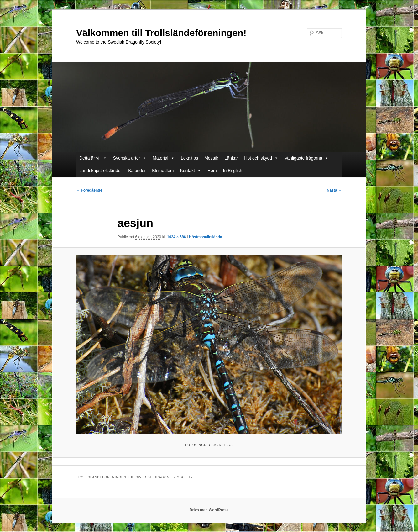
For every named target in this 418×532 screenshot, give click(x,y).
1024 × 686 (176, 237)
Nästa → (334, 190)
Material (164, 158)
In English (233, 171)
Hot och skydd (261, 158)
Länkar (231, 158)
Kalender (137, 171)
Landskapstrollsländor (101, 171)
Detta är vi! (93, 158)
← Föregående (89, 190)
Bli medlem (163, 171)
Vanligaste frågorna (306, 158)
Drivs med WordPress (209, 510)
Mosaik (211, 158)
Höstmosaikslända (206, 237)
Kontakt (191, 171)
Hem (212, 171)
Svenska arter (130, 158)
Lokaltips (189, 158)
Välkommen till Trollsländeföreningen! (161, 33)
